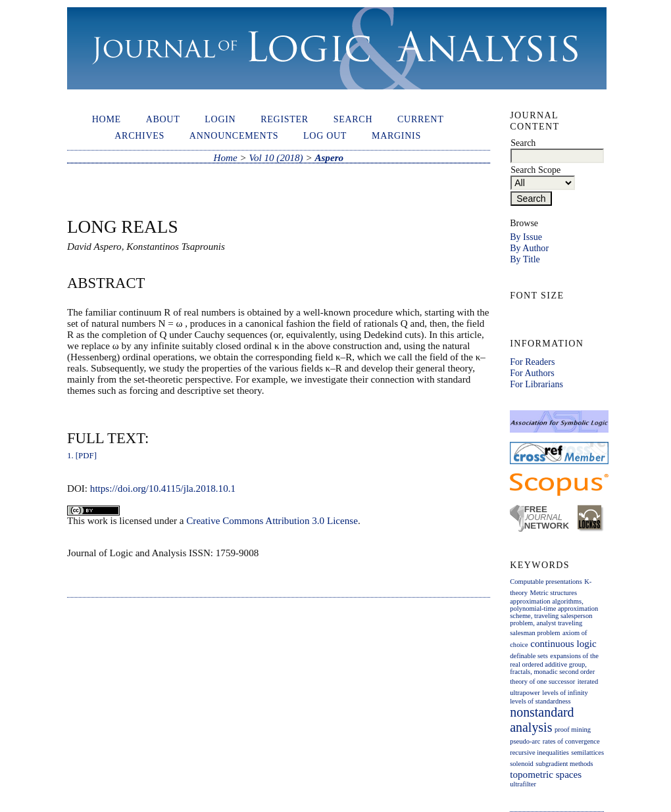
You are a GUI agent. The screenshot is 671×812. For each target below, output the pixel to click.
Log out (325, 135)
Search (353, 119)
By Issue (526, 237)
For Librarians (536, 384)
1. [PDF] (82, 456)
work (98, 521)
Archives (139, 135)
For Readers (532, 362)
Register (285, 119)
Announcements (234, 135)
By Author (529, 248)
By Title (525, 259)
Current (420, 119)
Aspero (329, 158)
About (163, 119)
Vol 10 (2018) (276, 158)
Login (220, 119)
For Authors (532, 373)
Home (107, 119)
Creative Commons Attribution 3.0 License (272, 521)
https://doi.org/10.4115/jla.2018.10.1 (163, 489)
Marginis (396, 135)
